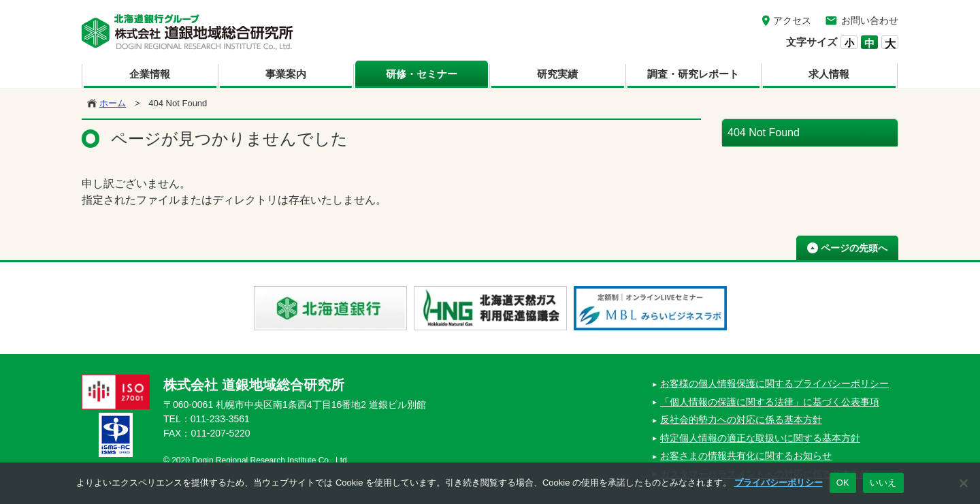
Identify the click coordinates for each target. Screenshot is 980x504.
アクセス (792, 20)
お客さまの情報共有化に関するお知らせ (746, 456)
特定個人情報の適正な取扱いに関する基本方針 (760, 438)
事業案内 (286, 74)
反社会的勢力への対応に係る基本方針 (741, 420)
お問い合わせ (870, 20)
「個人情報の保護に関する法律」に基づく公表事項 (770, 402)
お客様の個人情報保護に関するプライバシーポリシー (774, 383)
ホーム (113, 103)
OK (843, 483)
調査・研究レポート (693, 74)
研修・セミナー (422, 74)
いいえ (883, 483)
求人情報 (829, 74)
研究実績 (557, 74)
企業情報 (150, 74)
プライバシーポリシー (779, 483)
